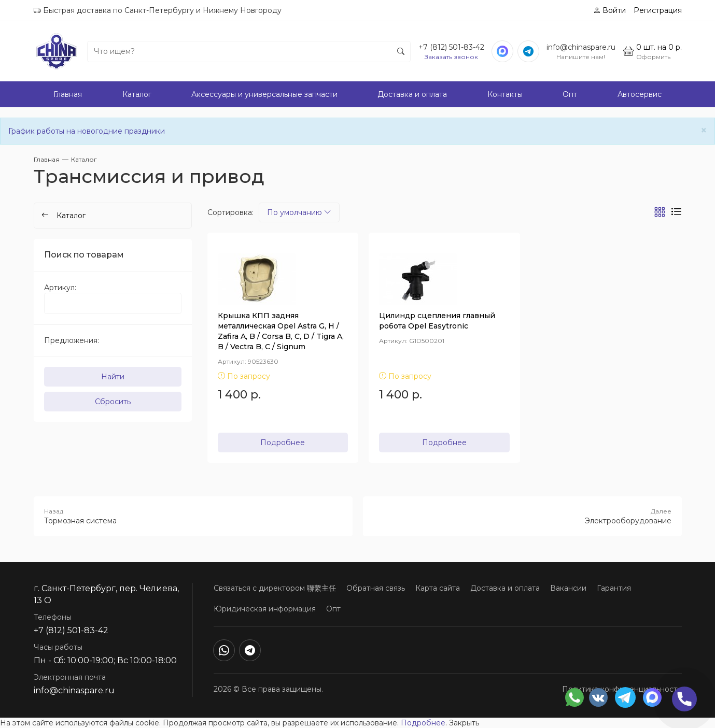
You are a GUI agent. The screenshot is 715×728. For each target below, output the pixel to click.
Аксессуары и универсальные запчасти (264, 94)
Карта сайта (438, 588)
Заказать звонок (451, 57)
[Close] (704, 130)
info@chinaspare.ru (581, 47)
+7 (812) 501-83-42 (451, 47)
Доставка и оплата (412, 94)
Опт (570, 94)
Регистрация (658, 10)
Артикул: (60, 288)
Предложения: (72, 340)
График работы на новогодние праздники (87, 131)
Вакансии (568, 588)
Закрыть (464, 723)
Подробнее (283, 442)
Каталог (137, 94)
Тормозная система (193, 516)
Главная (68, 94)
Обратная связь (376, 588)
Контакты (505, 94)
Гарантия (614, 588)
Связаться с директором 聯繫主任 (275, 588)
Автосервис (640, 94)
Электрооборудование (522, 516)
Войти (609, 10)
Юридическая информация (265, 609)
